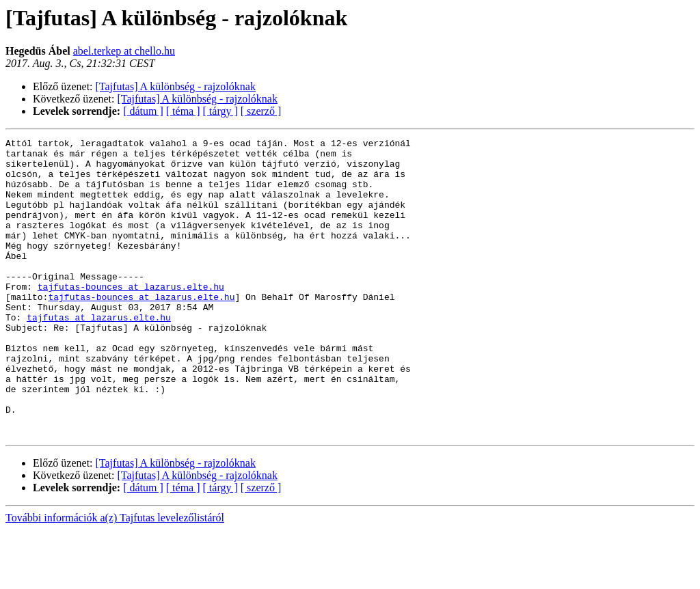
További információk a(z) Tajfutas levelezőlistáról (115, 577)
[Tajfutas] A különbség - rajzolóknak (176, 86)
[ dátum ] (143, 111)
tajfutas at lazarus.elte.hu (99, 354)
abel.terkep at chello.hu (124, 51)
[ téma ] (183, 111)
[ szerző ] (261, 111)
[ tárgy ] (220, 111)
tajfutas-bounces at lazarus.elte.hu (131, 317)
